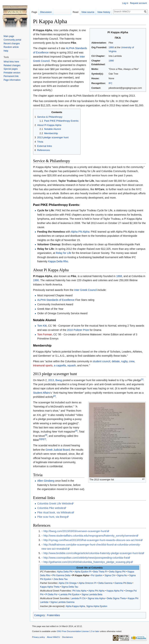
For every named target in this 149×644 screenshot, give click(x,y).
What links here (11, 62)
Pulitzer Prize (81, 330)
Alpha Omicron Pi (87, 583)
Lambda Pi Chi (78, 598)
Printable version (12, 73)
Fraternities (53, 615)
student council (101, 361)
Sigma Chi (110, 575)
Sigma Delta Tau (70, 587)
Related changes (12, 65)
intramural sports (43, 365)
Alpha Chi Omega (67, 583)
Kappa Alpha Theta (50, 587)
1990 (111, 61)
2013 (51, 380)
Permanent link (11, 76)
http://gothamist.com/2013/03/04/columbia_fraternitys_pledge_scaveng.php (87, 562)
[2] (54, 396)
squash (72, 365)
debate (116, 361)
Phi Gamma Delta (61, 575)
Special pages (11, 69)
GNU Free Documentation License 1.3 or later (78, 631)
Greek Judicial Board (58, 450)
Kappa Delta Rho (58, 261)
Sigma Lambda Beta (92, 594)
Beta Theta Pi (100, 572)
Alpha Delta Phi (65, 572)
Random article (11, 47)
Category (39, 615)
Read (76, 12)
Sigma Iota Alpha (96, 598)
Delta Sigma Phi (117, 572)
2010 (70, 330)
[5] (40, 439)
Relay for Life (63, 253)
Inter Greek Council (85, 290)
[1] (142, 379)
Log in (125, 3)
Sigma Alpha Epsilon (97, 606)
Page (34, 12)
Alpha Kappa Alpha (75, 606)
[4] (46, 435)
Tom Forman (45, 334)
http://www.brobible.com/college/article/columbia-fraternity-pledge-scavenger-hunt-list (93, 553)
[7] (45, 439)
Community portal (12, 40)
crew (132, 361)
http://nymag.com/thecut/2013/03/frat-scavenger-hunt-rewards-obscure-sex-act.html (92, 540)
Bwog (59, 380)
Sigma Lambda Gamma (62, 602)
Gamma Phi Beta (123, 583)
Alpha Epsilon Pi (83, 572)
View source (88, 12)
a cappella (60, 365)
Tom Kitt (42, 326)
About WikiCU (54, 637)
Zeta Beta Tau (60, 579)
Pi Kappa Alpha (81, 575)
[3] (76, 431)
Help (6, 51)
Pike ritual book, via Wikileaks (54, 512)
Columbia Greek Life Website (54, 504)
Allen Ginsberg (46, 481)
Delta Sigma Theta (116, 598)
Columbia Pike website (50, 508)
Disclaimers (67, 637)
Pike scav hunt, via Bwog (52, 517)
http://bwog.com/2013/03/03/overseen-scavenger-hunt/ (75, 531)
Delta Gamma (105, 583)
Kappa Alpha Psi (115, 591)
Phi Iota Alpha (79, 591)
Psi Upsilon (97, 575)
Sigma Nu (122, 575)
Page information (12, 80)
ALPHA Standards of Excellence (56, 300)
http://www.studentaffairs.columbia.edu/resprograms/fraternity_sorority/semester (90, 536)
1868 (111, 47)
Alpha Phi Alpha (80, 232)
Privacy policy (38, 637)
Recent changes (12, 44)
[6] (42, 439)
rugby (124, 361)
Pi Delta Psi (51, 594)
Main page (9, 36)
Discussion (46, 12)
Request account (138, 3)
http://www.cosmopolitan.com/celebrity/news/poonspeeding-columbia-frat (86, 558)
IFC (110, 83)
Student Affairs (42, 393)
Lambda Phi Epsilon (69, 594)
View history (104, 12)
